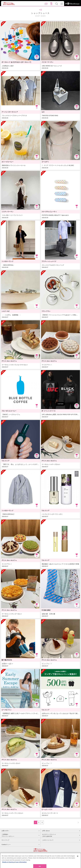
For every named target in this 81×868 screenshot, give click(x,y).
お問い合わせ (46, 831)
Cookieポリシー (6, 845)
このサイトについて (48, 840)
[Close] (78, 861)
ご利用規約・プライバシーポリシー (8, 835)
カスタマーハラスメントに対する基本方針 (49, 835)
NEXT (77, 822)
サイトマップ (5, 840)
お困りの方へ (5, 831)
